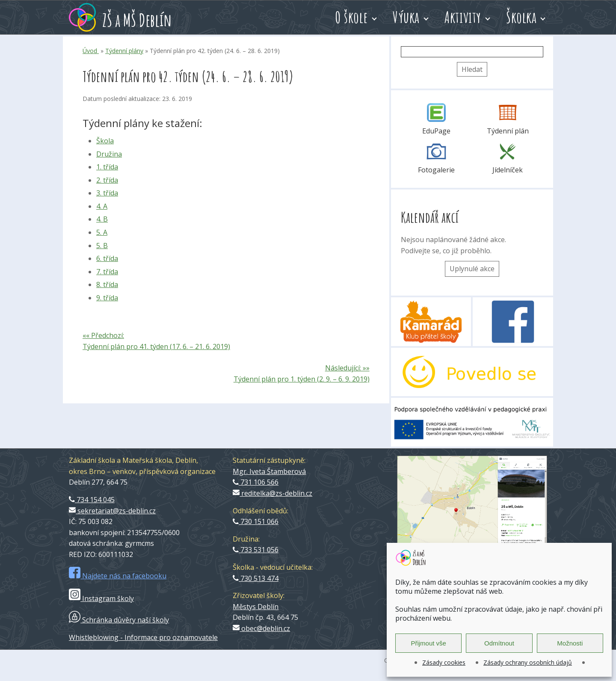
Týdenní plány (124, 51)
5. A (102, 232)
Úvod (91, 51)
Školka (521, 17)
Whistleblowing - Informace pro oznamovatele (143, 637)
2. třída (107, 180)
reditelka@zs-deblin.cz (272, 493)
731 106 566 (256, 482)
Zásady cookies (444, 662)
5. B (102, 246)
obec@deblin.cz (261, 628)
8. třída (107, 284)
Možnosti (570, 643)
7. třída (107, 272)
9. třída (107, 298)
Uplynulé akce (472, 269)
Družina (109, 154)
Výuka (406, 17)
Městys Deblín (256, 607)
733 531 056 (256, 550)
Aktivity (463, 17)
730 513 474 (256, 578)
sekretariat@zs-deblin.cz (112, 511)
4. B (102, 219)
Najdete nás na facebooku (118, 576)
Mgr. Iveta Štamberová (269, 471)
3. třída (107, 193)
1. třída (107, 167)
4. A (102, 206)
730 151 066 (256, 521)
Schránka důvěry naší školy (119, 620)
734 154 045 (92, 500)
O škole (351, 17)
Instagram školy (101, 598)
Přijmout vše (428, 643)
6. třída (107, 258)
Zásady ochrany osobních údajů (528, 662)
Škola (105, 141)
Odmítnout (499, 643)
